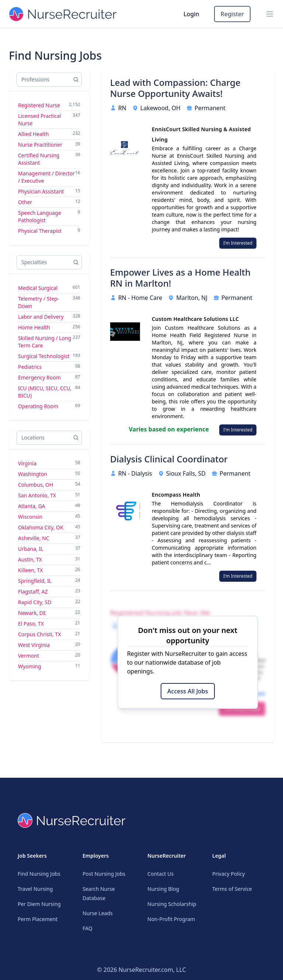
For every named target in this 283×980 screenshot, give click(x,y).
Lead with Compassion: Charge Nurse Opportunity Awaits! (175, 88)
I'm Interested (238, 243)
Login (191, 14)
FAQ (88, 928)
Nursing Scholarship (172, 904)
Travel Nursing (35, 889)
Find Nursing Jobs (39, 874)
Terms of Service (232, 889)
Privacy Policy (228, 874)
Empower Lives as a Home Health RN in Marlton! (180, 278)
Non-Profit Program (171, 919)
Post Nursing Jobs (104, 874)
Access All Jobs (188, 691)
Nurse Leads (98, 913)
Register (232, 14)
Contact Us (160, 874)
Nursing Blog (163, 889)
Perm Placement (38, 919)
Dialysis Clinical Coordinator (169, 459)
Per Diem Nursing (39, 904)
